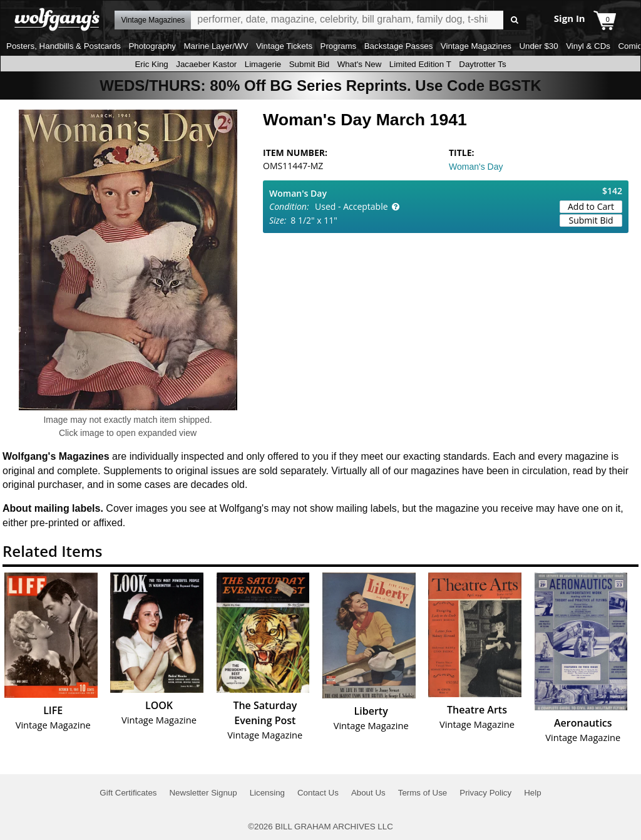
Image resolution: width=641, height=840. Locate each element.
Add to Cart (591, 206)
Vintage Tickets (284, 46)
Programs (339, 46)
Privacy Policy (485, 793)
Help (532, 793)
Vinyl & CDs (588, 46)
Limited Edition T (420, 64)
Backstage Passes (399, 46)
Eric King (151, 64)
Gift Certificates (128, 793)
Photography (152, 46)
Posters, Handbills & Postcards (64, 46)
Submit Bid (309, 64)
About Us (368, 793)
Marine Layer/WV (216, 46)
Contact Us (318, 793)
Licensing (267, 793)
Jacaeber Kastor (206, 64)
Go (515, 20)
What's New (360, 64)
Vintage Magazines (476, 46)
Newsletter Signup (203, 793)
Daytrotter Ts (482, 64)
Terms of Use (423, 793)
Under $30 (538, 46)
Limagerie (263, 64)
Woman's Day (476, 167)
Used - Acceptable (351, 206)
